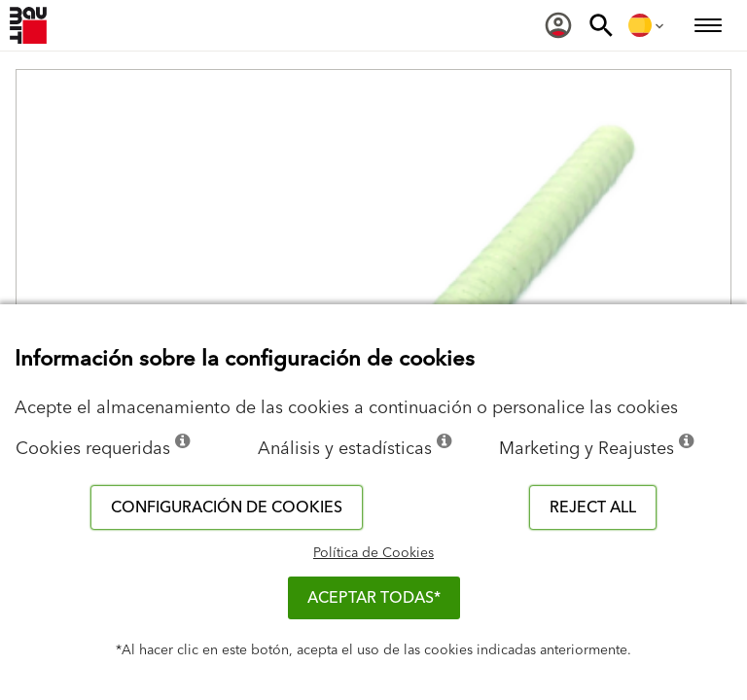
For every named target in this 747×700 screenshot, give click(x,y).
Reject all (593, 507)
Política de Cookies (373, 553)
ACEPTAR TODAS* (374, 598)
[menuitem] (558, 25)
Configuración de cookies (227, 507)
